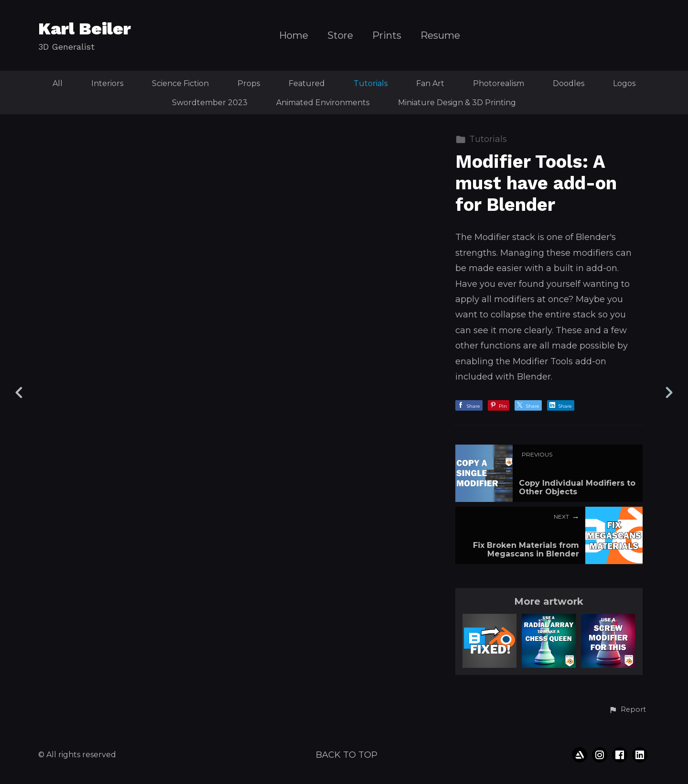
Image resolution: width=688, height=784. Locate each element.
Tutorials (371, 83)
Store (340, 36)
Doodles (569, 83)
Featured (307, 83)
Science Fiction (180, 83)
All (58, 83)
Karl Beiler (85, 29)
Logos (624, 83)
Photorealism (499, 83)
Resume (440, 36)
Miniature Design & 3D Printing (457, 103)
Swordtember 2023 (210, 103)
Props (249, 83)
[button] (627, 710)
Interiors (107, 83)
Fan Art (430, 83)
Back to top (347, 755)
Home (294, 36)
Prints (387, 36)
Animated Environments (323, 103)
